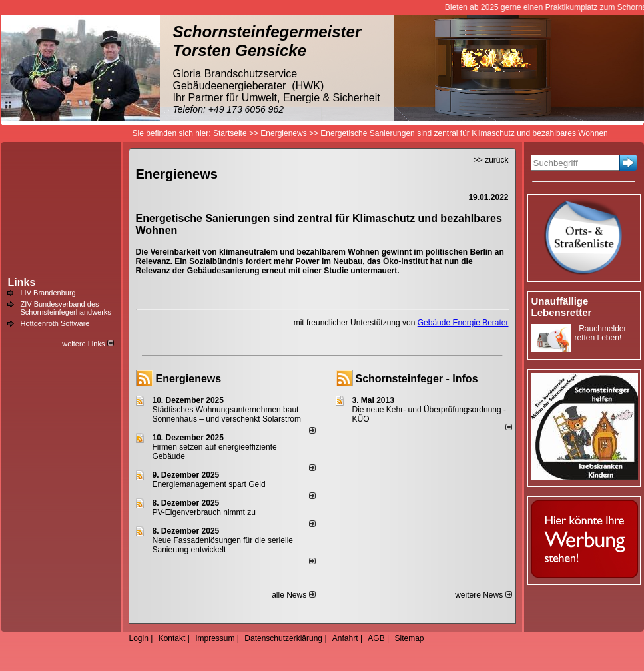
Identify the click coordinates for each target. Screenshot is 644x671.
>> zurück (491, 160)
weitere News (483, 595)
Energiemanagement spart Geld (209, 484)
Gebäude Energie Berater (463, 323)
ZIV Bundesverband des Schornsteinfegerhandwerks (66, 308)
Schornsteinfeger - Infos (417, 379)
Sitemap (409, 638)
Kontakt (172, 638)
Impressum (215, 638)
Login (139, 638)
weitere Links (88, 344)
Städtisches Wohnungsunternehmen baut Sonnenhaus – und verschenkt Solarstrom (227, 414)
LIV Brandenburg (48, 293)
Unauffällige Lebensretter (562, 307)
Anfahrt (345, 638)
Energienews (189, 379)
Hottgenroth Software (55, 323)
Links (22, 282)
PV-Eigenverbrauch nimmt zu (204, 512)
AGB (376, 638)
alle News (293, 595)
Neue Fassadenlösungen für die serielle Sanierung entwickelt (223, 545)
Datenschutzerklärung (283, 638)
